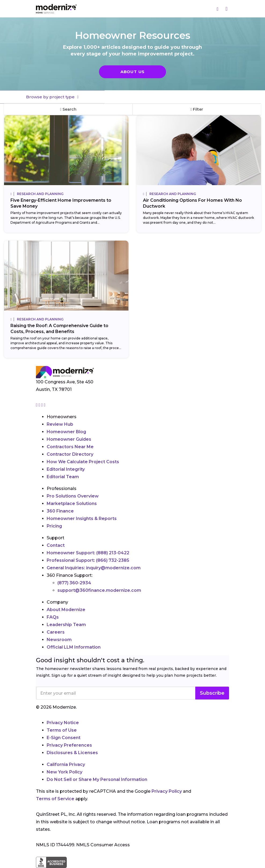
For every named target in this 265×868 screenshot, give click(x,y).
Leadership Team (66, 625)
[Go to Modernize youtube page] (45, 405)
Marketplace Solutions (72, 504)
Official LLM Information (74, 647)
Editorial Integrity (66, 469)
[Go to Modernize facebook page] (40, 405)
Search (68, 109)
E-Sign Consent (64, 738)
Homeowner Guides (69, 439)
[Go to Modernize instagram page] (37, 405)
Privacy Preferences (69, 745)
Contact (56, 545)
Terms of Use (62, 730)
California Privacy (66, 764)
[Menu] (227, 9)
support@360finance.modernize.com (99, 590)
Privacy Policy (167, 791)
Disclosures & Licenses (72, 753)
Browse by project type (51, 97)
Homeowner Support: (88, 553)
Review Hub (60, 424)
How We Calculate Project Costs (83, 462)
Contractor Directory (70, 454)
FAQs (53, 617)
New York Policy (65, 772)
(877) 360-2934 (74, 583)
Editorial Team (63, 477)
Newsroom (59, 640)
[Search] (218, 9)
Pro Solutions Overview (73, 496)
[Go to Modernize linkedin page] (43, 405)
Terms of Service (55, 799)
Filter (197, 109)
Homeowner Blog (66, 432)
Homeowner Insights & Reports (82, 519)
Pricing (54, 526)
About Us (132, 72)
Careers (56, 632)
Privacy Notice (63, 723)
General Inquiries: (94, 568)
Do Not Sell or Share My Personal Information (97, 779)
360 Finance (60, 511)
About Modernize (66, 610)
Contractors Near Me (70, 447)
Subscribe (212, 693)
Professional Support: (88, 560)
